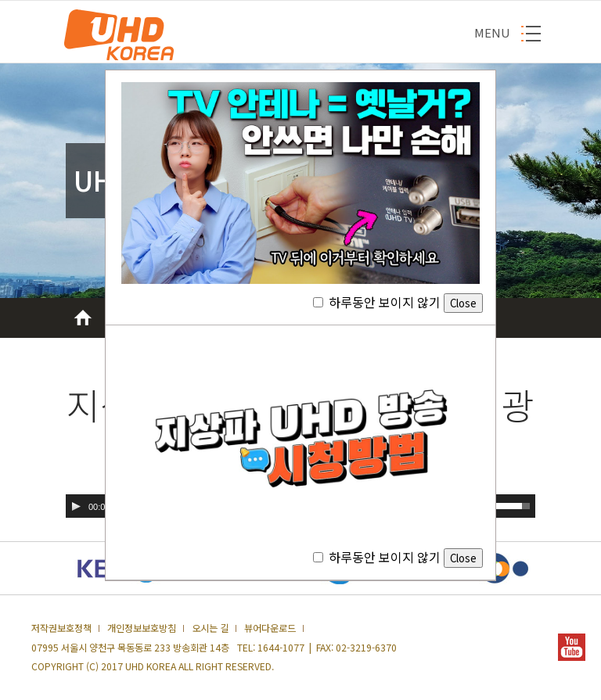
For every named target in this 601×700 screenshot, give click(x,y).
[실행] (76, 506)
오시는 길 (210, 628)
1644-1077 (281, 648)
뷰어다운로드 (270, 628)
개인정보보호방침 (142, 628)
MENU (492, 32)
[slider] (513, 504)
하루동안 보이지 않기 (398, 302)
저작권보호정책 (61, 628)
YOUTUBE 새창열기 (572, 647)
